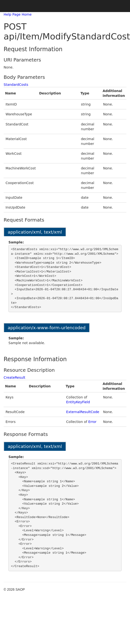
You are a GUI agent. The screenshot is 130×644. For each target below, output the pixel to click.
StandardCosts (16, 85)
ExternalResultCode (83, 412)
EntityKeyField (78, 402)
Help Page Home (18, 14)
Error (92, 422)
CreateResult (14, 378)
